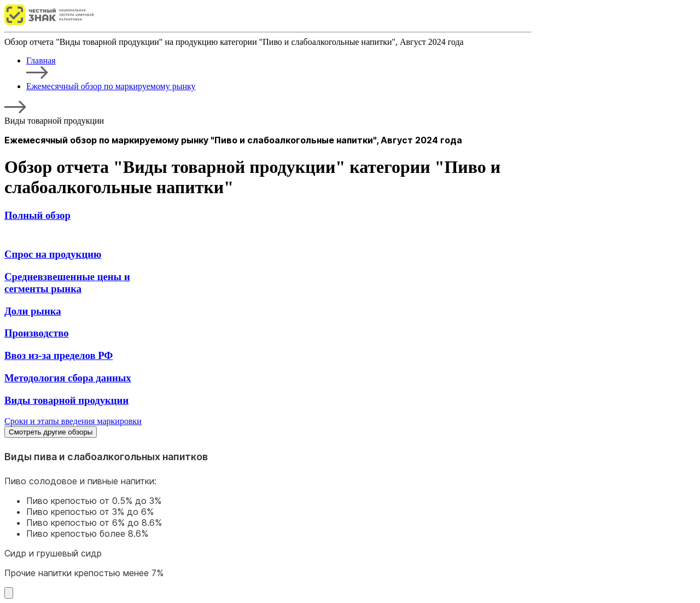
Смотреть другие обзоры (51, 432)
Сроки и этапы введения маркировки (73, 421)
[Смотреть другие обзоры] (9, 593)
